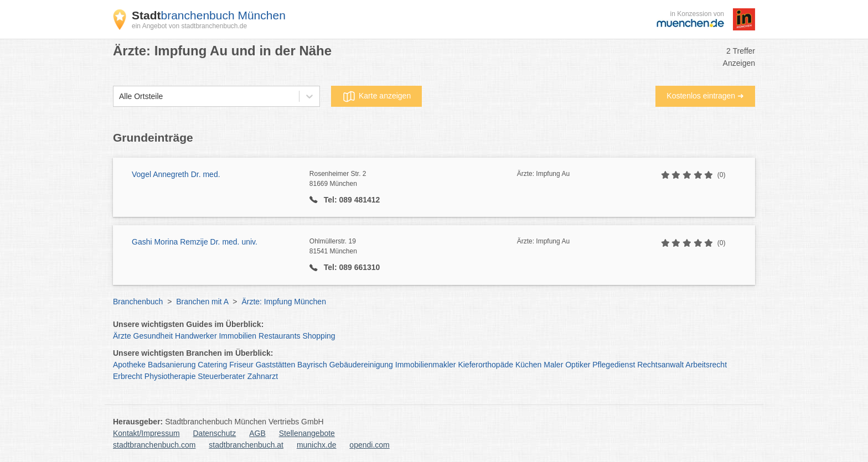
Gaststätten (276, 365)
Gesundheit (153, 336)
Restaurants (279, 336)
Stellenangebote (307, 433)
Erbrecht (128, 376)
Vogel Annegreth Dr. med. (176, 174)
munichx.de (317, 445)
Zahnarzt (263, 376)
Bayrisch (312, 365)
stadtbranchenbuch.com (154, 445)
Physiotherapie (170, 376)
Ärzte (122, 336)
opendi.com (369, 445)
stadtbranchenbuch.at (246, 445)
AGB (257, 433)
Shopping (319, 336)
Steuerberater (221, 376)
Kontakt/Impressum (146, 433)
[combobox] (119, 97)
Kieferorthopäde (485, 365)
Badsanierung (172, 365)
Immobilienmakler (426, 365)
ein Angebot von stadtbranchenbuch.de (189, 26)
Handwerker (196, 336)
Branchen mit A (202, 302)
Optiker (578, 365)
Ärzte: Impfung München (284, 302)
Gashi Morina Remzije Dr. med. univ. (195, 242)
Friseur (241, 365)
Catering (212, 365)
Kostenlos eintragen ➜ (705, 96)
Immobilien (237, 336)
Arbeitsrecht (706, 365)
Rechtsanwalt (660, 365)
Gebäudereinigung (361, 365)
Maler (553, 365)
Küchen (528, 365)
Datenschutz (215, 433)
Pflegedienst (614, 365)
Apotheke (129, 365)
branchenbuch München (209, 15)
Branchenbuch (138, 302)
